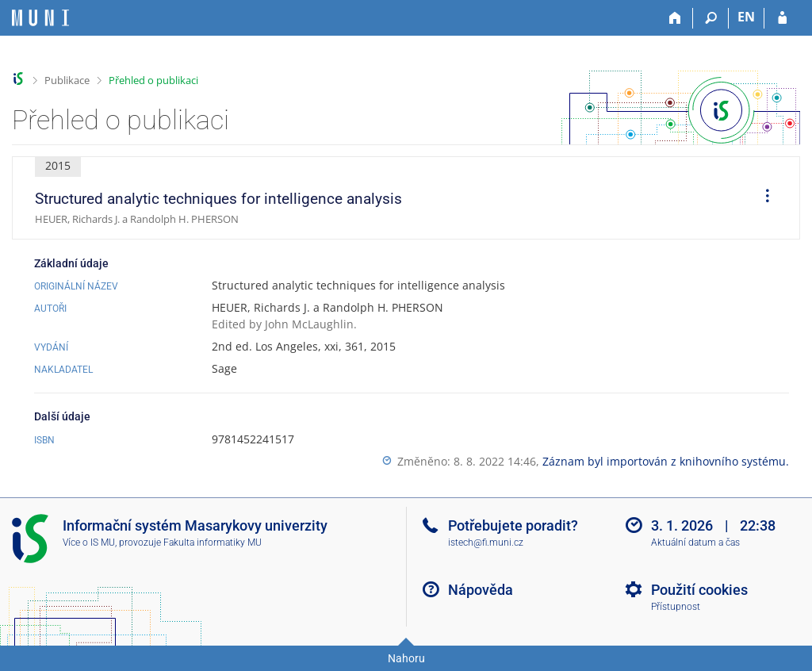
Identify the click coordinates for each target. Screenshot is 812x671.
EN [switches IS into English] (746, 17)
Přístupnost (676, 607)
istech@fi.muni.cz (486, 543)
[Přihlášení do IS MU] (782, 18)
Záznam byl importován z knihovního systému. (666, 461)
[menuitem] (762, 198)
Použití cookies (699, 590)
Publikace (67, 80)
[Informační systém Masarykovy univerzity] (40, 18)
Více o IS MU (89, 543)
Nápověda (481, 590)
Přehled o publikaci (153, 80)
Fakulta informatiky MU (213, 543)
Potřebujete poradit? (513, 525)
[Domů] (675, 18)
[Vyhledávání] (711, 18)
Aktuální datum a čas (695, 543)
